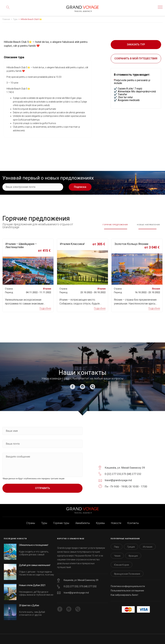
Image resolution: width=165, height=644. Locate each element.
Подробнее (45, 306)
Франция (133, 554)
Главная (6, 19)
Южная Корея (121, 563)
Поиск (7, 10)
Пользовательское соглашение (127, 589)
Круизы (100, 521)
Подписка (80, 187)
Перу (117, 545)
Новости (116, 521)
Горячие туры (61, 521)
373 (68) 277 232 (132, 472)
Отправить (43, 486)
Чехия (117, 554)
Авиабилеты (83, 521)
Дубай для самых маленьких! (35, 563)
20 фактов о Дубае (29, 603)
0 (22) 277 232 (113, 472)
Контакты (133, 521)
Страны (31, 521)
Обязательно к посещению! (34, 543)
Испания (148, 545)
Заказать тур (136, 44)
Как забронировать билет (124, 593)
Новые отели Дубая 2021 (32, 583)
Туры (15, 19)
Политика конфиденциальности (128, 584)
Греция (131, 545)
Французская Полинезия (127, 572)
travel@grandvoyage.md (76, 591)
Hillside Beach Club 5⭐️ (31, 19)
